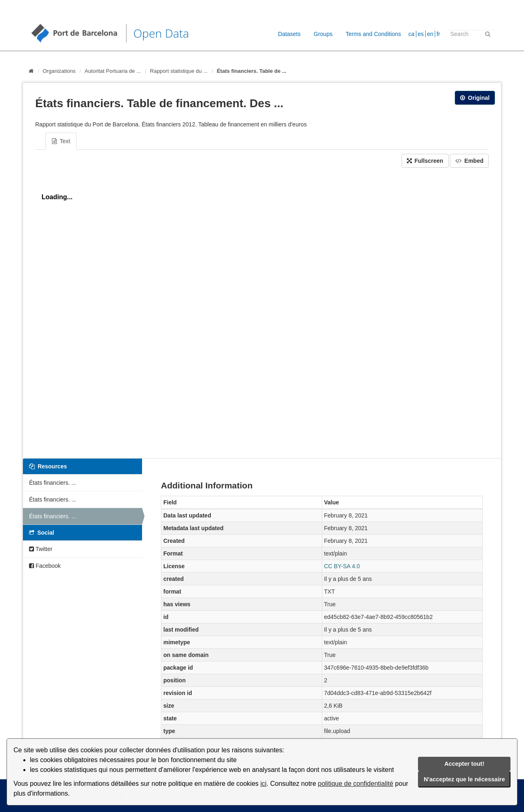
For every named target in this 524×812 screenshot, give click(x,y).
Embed (469, 161)
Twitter (41, 549)
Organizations (59, 71)
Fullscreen (425, 161)
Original (475, 98)
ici (263, 784)
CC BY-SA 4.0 (342, 566)
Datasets (289, 34)
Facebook (45, 566)
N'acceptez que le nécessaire (464, 779)
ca (412, 34)
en (430, 34)
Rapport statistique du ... (179, 71)
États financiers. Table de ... (251, 71)
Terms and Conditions (373, 34)
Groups (323, 34)
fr (438, 34)
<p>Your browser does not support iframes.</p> (262, 311)
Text (61, 141)
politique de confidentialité (356, 784)
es (421, 34)
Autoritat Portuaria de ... (113, 71)
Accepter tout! (464, 764)
